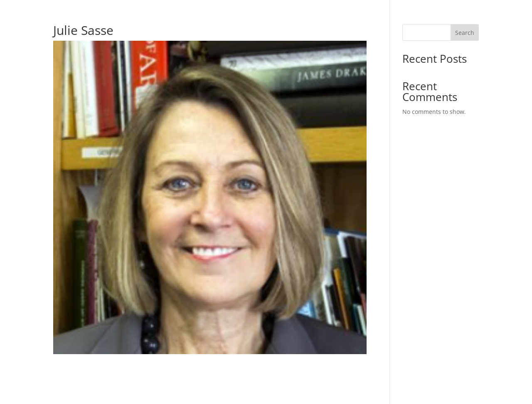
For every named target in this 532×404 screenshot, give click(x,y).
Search (465, 33)
